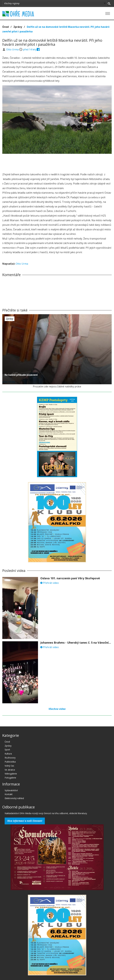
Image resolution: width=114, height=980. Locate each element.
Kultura (8, 754)
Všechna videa (57, 709)
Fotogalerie (10, 778)
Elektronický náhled (14, 798)
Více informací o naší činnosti (25, 821)
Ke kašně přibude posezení (21, 375)
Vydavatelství (11, 790)
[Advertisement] (57, 162)
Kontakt (9, 794)
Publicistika (10, 762)
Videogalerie (11, 774)
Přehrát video (50, 583)
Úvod (6, 27)
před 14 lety (30, 49)
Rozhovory (10, 758)
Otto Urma (13, 49)
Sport (7, 750)
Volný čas (9, 766)
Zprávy (18, 27)
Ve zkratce (10, 770)
